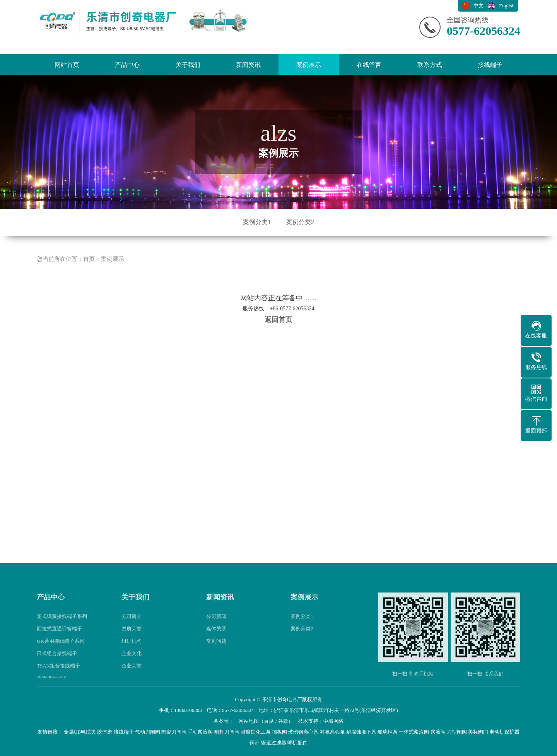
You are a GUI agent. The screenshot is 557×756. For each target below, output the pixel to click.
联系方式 (430, 65)
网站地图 (249, 721)
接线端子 (490, 65)
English (507, 6)
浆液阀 (438, 732)
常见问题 (216, 648)
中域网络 (333, 721)
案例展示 (309, 65)
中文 (478, 6)
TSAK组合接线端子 (58, 673)
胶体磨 (105, 732)
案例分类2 (300, 222)
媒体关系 (216, 636)
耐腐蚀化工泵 (256, 732)
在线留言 (369, 65)
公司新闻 (216, 624)
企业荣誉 (132, 673)
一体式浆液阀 (414, 732)
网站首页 (67, 65)
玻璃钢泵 (388, 732)
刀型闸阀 (457, 732)
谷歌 (283, 721)
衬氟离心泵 (332, 732)
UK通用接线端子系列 (61, 648)
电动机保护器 (504, 732)
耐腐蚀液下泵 (361, 732)
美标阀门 (478, 732)
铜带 (255, 743)
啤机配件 (297, 743)
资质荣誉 (132, 636)
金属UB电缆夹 (80, 732)
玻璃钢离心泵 (303, 732)
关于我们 (188, 65)
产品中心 (127, 65)
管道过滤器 (274, 743)
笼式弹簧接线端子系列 (62, 624)
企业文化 (132, 661)
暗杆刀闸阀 (227, 732)
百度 (269, 721)
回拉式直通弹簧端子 (59, 636)
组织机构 (132, 648)
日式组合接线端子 (57, 661)
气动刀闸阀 (148, 732)
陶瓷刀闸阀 (174, 732)
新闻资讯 (248, 65)
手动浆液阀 (200, 732)
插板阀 (279, 732)
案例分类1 (257, 222)
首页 (89, 266)
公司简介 (132, 624)
